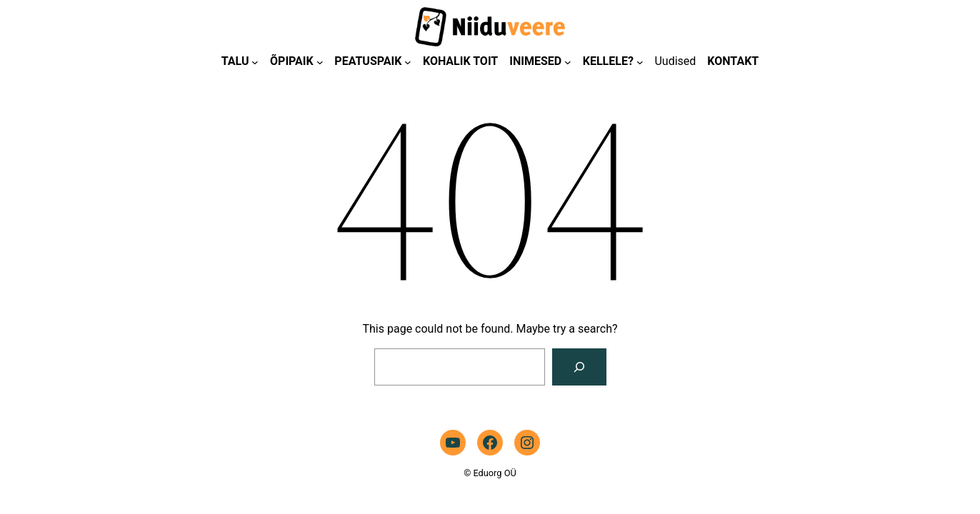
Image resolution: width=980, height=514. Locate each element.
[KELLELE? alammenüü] (640, 62)
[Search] (579, 367)
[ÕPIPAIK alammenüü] (320, 62)
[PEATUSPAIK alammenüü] (408, 62)
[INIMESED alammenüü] (568, 62)
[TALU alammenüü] (255, 62)
